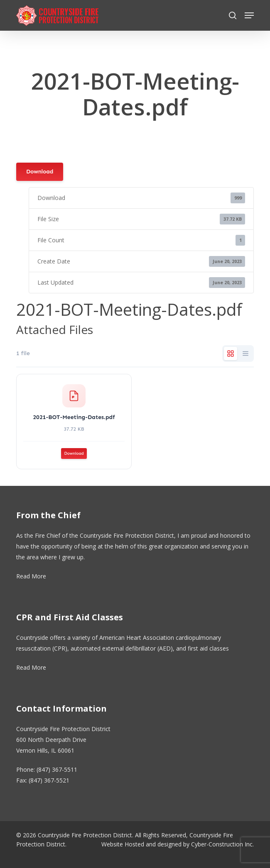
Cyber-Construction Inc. (222, 844)
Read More (31, 576)
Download (40, 172)
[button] (249, 15)
